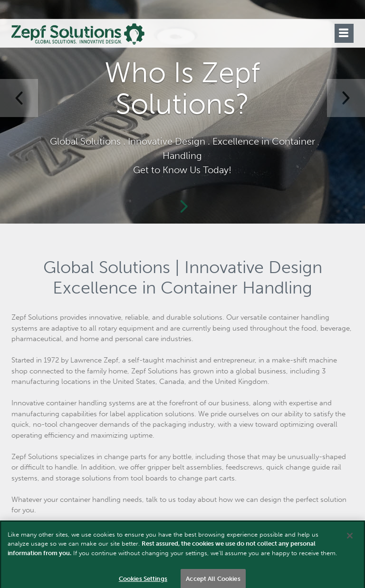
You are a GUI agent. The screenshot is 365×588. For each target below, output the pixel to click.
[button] (19, 98)
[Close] (350, 540)
